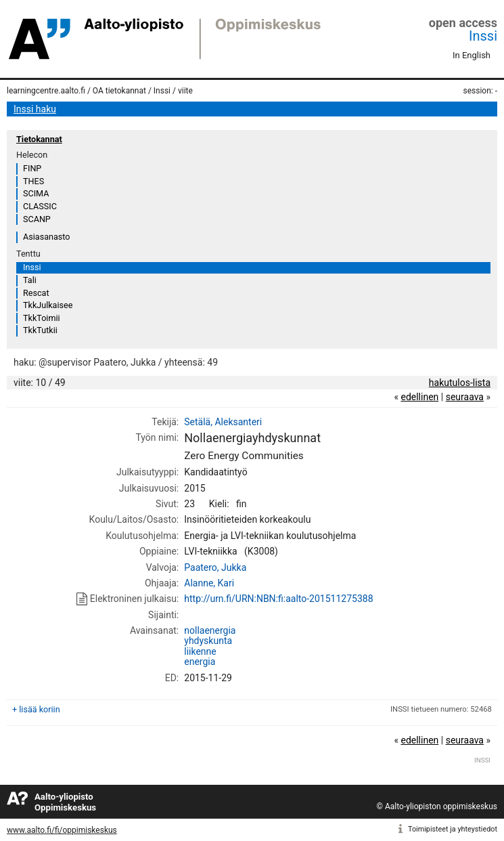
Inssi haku (35, 109)
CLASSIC (40, 206)
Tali (30, 280)
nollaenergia (210, 630)
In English (472, 55)
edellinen (419, 397)
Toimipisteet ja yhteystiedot (453, 829)
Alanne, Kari (209, 583)
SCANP (37, 219)
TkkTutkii (40, 330)
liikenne (200, 651)
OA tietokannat (119, 91)
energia (200, 662)
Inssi (483, 36)
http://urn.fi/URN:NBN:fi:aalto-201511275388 (278, 599)
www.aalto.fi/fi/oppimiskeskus (62, 830)
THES (33, 181)
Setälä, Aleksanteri (223, 422)
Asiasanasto (46, 237)
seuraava (465, 397)
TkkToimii (42, 318)
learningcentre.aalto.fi (46, 91)
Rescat (36, 293)
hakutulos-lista (460, 383)
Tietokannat (39, 139)
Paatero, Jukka (215, 567)
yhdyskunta (208, 641)
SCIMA (36, 193)
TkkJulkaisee (48, 305)
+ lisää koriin (36, 709)
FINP (32, 168)
